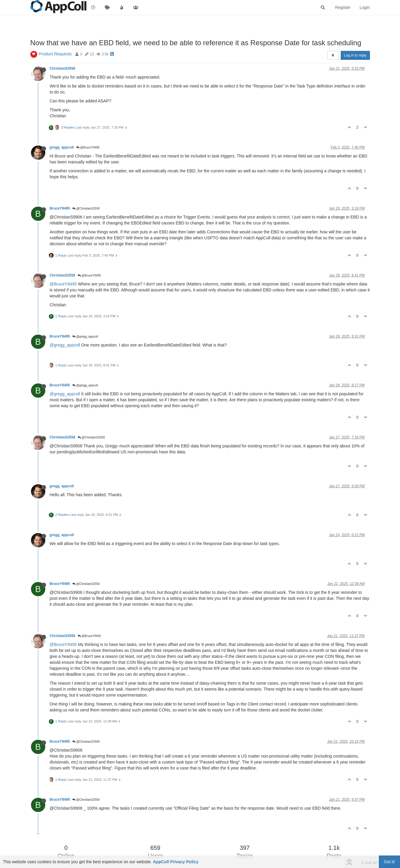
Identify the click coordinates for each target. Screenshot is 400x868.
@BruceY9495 (88, 147)
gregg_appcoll (62, 147)
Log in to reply (355, 55)
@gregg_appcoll (85, 337)
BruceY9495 (60, 208)
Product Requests (55, 54)
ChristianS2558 (63, 68)
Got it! (389, 862)
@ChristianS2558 (86, 209)
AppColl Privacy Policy (176, 862)
